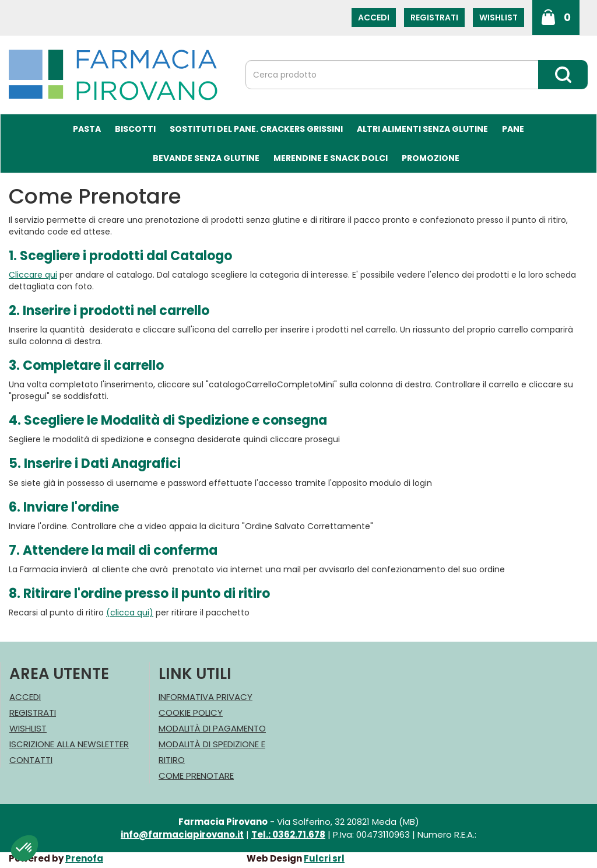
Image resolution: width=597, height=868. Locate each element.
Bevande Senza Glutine (206, 158)
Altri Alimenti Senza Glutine (422, 129)
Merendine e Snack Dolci (331, 158)
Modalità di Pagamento (212, 728)
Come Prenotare (196, 776)
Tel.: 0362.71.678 (288, 834)
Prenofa (84, 858)
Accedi (374, 17)
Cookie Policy (191, 713)
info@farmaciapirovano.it (182, 834)
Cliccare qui (33, 275)
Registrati (434, 17)
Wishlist (498, 17)
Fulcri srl (324, 858)
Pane (513, 129)
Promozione (431, 158)
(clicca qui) (130, 612)
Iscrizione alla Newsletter (69, 744)
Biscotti (135, 129)
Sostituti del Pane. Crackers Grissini (256, 129)
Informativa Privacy (206, 697)
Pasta (87, 129)
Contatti (31, 760)
